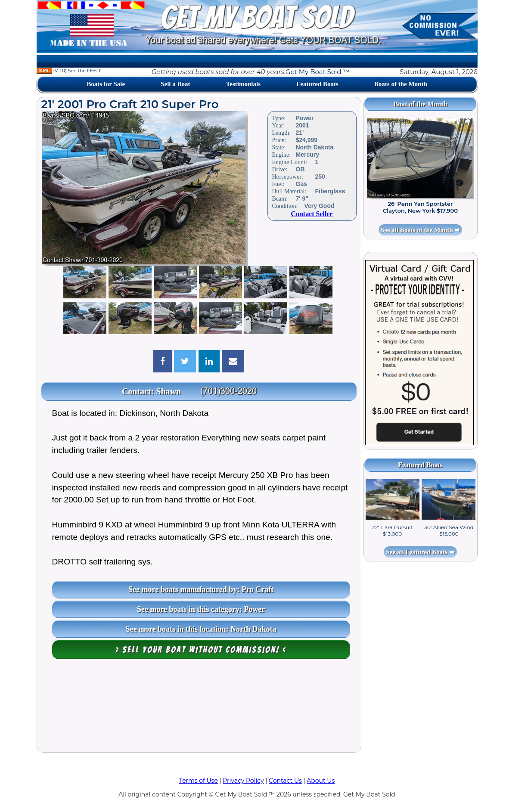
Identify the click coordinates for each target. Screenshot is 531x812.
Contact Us (285, 781)
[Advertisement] (199, 708)
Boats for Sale (106, 84)
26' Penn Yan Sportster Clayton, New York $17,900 (420, 207)
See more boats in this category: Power (201, 609)
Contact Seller (312, 214)
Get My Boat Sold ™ (318, 72)
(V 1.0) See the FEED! (69, 71)
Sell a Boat (175, 84)
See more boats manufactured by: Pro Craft (201, 589)
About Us (321, 781)
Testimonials (243, 84)
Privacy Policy (243, 781)
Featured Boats (317, 84)
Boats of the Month (401, 84)
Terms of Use (199, 781)
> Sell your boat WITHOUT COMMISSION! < (201, 650)
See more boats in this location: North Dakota (201, 629)
